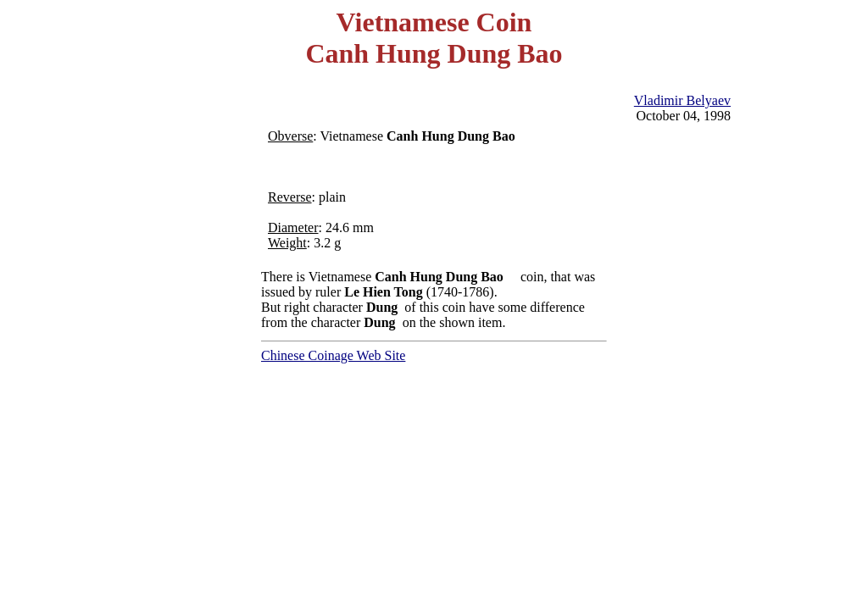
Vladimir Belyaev (682, 100)
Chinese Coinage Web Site (333, 355)
